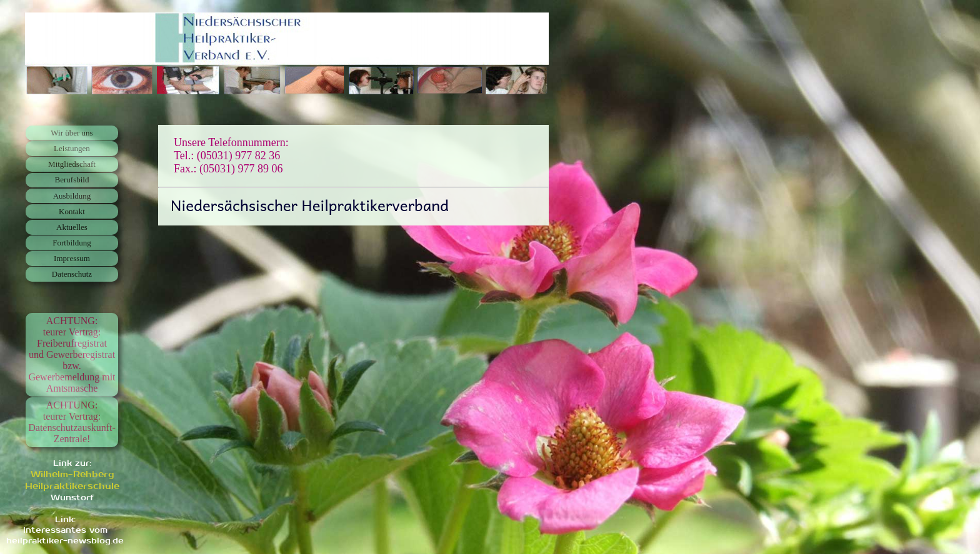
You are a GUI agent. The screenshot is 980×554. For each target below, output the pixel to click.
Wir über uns (72, 133)
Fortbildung (72, 243)
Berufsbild (72, 180)
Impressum (72, 258)
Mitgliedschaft (72, 164)
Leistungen (72, 148)
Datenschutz (72, 274)
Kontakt (72, 211)
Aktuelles (72, 227)
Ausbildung (72, 196)
